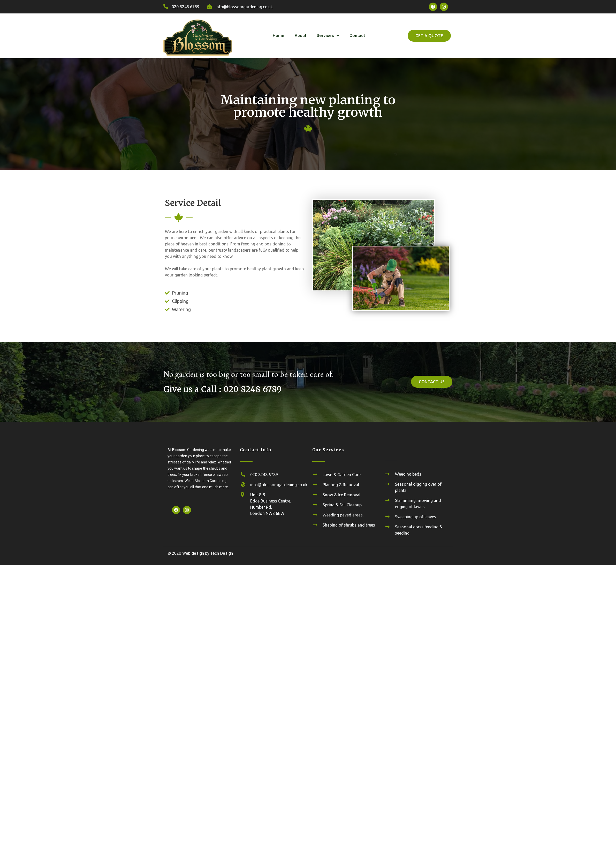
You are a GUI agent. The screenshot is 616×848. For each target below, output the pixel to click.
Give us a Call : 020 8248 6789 (223, 389)
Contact (357, 36)
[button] (429, 36)
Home (279, 36)
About (301, 36)
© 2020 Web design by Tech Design (200, 553)
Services (328, 36)
